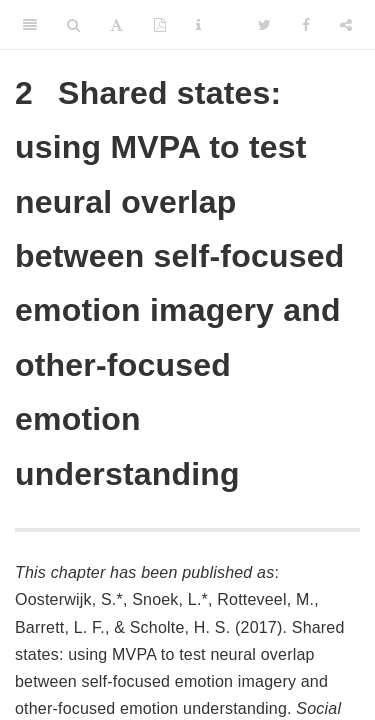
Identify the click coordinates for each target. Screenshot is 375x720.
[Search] (73, 25)
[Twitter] (264, 25)
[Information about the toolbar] (198, 25)
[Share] (346, 25)
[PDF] (160, 25)
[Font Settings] (116, 25)
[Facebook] (306, 25)
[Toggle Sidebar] (30, 25)
